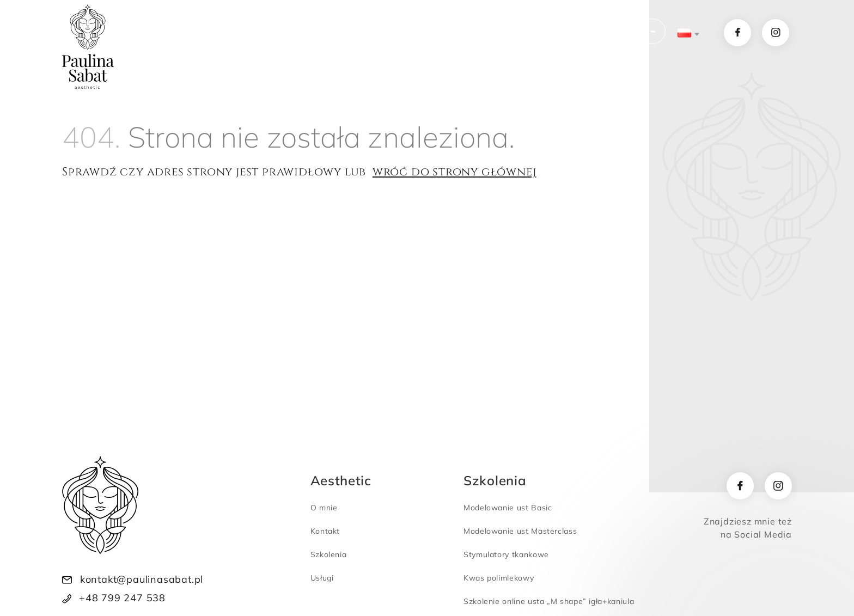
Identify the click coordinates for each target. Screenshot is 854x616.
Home (185, 33)
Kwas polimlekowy (499, 578)
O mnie (239, 33)
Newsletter (436, 33)
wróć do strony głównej (455, 172)
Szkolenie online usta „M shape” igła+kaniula (549, 601)
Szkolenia (361, 33)
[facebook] (740, 486)
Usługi (294, 33)
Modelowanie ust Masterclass (520, 531)
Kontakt (502, 33)
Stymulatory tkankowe (506, 554)
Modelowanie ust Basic (508, 508)
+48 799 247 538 (122, 598)
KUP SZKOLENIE (596, 33)
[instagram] (778, 486)
